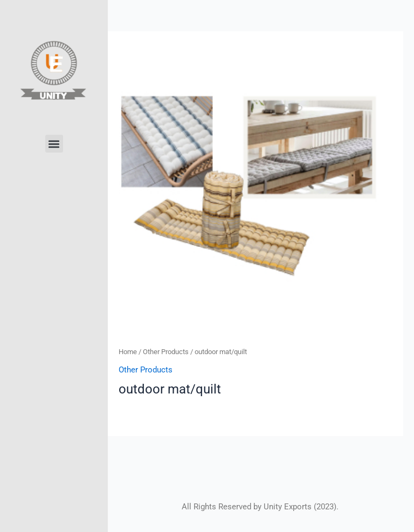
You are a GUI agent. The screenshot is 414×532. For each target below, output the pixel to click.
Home (128, 352)
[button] (54, 144)
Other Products (166, 352)
